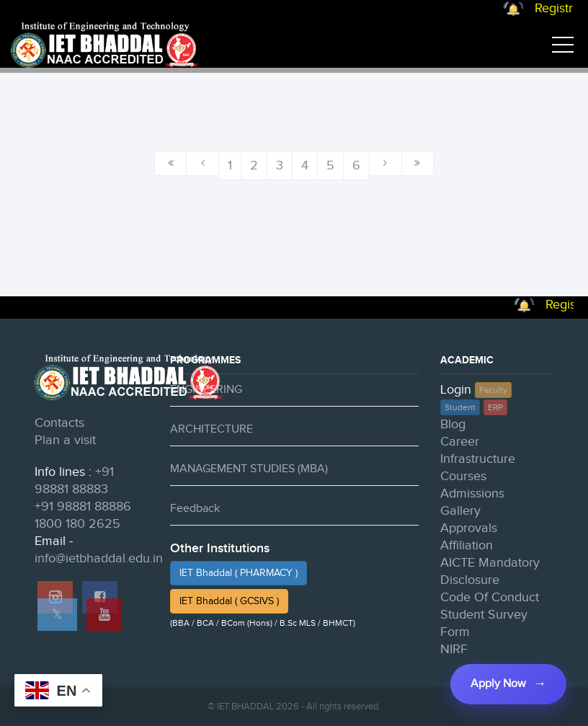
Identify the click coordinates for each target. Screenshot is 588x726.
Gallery (460, 511)
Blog (453, 424)
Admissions (472, 493)
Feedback (195, 509)
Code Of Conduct (490, 597)
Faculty (493, 390)
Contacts (59, 423)
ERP (495, 407)
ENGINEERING (206, 390)
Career (460, 442)
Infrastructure (478, 459)
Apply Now (498, 684)
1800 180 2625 (77, 524)
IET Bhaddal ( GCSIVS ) (229, 601)
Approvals (469, 528)
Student (460, 407)
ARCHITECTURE (211, 429)
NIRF (454, 649)
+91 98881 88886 (83, 506)
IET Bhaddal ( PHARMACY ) (239, 573)
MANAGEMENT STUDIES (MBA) (249, 469)
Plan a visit (65, 440)
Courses (463, 476)
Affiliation (467, 545)
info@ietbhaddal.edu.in (99, 558)
